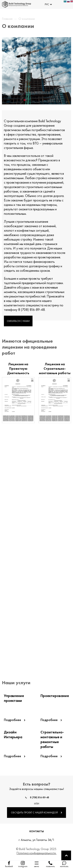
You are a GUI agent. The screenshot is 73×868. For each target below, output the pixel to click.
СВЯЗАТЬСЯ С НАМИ (18, 321)
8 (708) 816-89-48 (40, 797)
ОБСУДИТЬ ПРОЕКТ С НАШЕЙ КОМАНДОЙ (36, 813)
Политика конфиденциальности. (36, 853)
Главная (7, 19)
